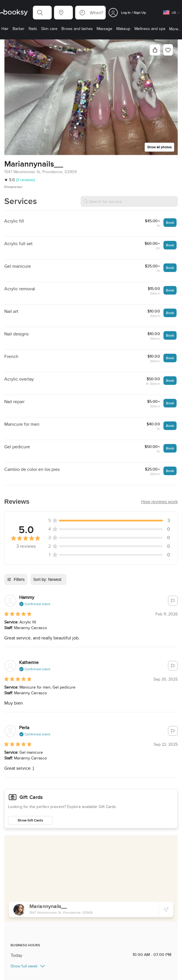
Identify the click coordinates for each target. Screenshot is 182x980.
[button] (42, 13)
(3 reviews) (25, 180)
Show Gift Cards (30, 818)
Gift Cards (20, 796)
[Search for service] (129, 201)
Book (170, 222)
